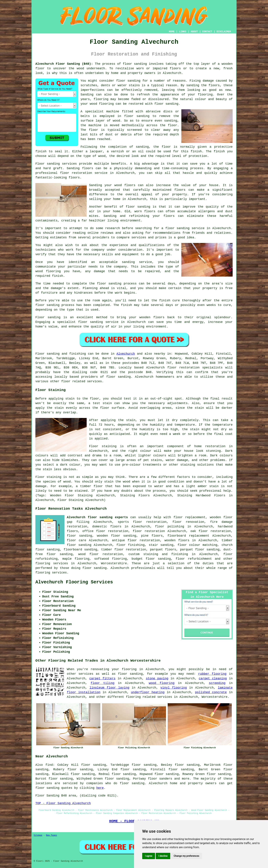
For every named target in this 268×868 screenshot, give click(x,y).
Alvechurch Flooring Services (74, 582)
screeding (217, 683)
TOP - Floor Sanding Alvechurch (63, 803)
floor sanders (160, 779)
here (100, 788)
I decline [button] (163, 856)
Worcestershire (114, 563)
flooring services (52, 563)
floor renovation (188, 522)
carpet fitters (102, 678)
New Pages (52, 835)
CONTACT (207, 32)
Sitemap (38, 835)
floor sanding (79, 536)
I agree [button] (149, 856)
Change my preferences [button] (186, 856)
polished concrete (211, 692)
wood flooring (162, 683)
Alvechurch (126, 354)
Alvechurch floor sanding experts (97, 517)
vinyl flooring (173, 688)
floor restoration (149, 531)
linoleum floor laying (109, 688)
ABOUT (194, 32)
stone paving (157, 678)
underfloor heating (148, 692)
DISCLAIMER (224, 32)
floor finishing (130, 545)
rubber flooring (212, 674)
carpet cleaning (213, 678)
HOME (172, 32)
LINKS (183, 32)
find (49, 765)
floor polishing (170, 527)
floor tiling (102, 683)
